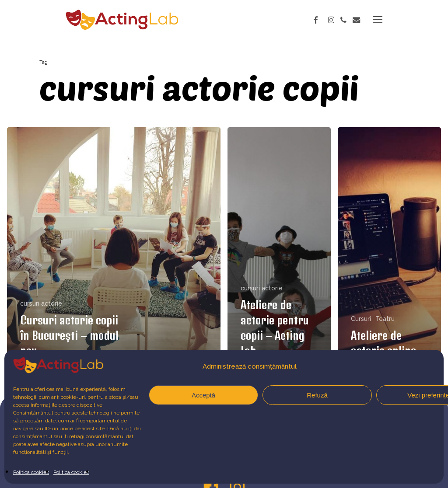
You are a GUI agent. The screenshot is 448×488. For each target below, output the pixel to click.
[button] (378, 20)
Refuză (317, 395)
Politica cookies (31, 472)
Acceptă (203, 395)
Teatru (385, 319)
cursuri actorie (41, 303)
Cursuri (361, 319)
